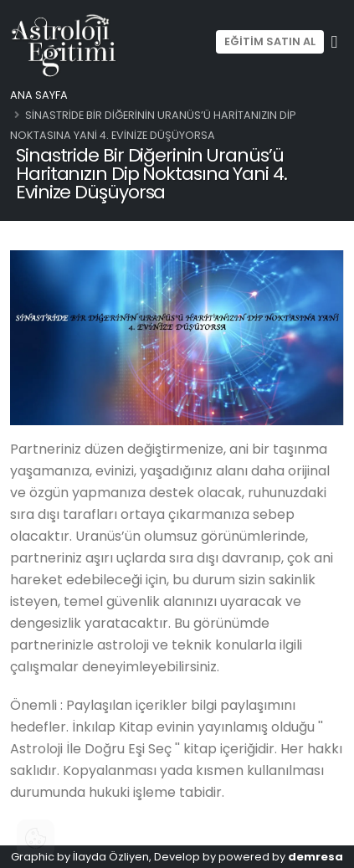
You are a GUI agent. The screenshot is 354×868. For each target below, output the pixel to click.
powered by (281, 857)
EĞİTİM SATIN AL (270, 41)
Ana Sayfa (39, 95)
